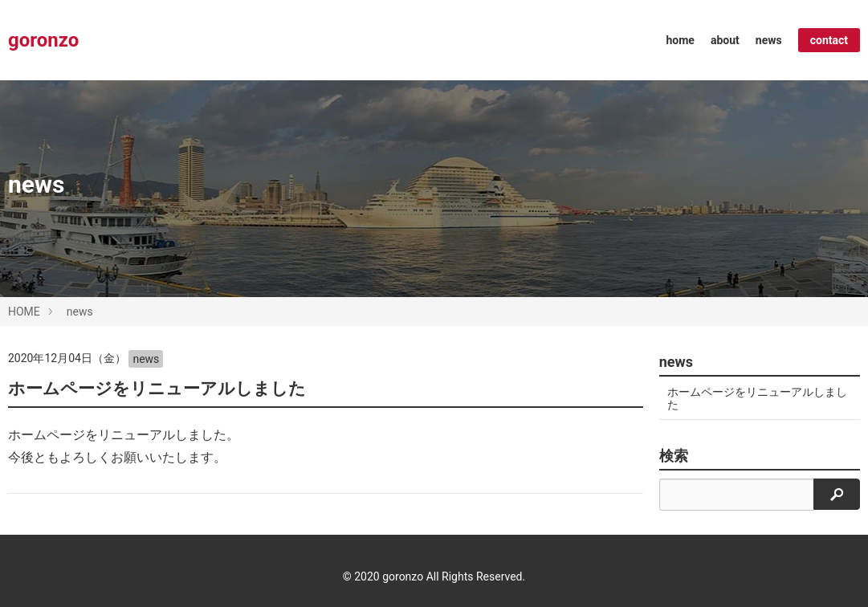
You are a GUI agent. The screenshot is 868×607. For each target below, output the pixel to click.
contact (829, 40)
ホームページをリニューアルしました (157, 389)
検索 (674, 456)
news (769, 40)
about (725, 40)
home (681, 40)
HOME (24, 312)
